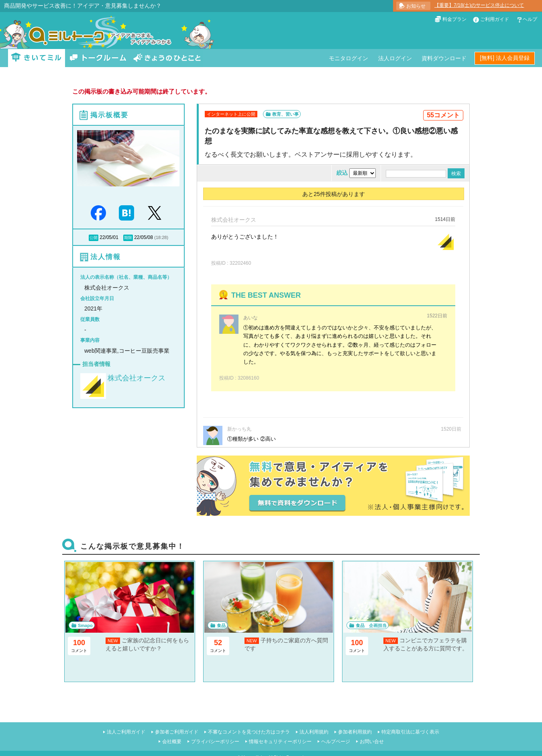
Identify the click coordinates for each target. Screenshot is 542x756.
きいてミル (37, 58)
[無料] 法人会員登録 (505, 58)
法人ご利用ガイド (126, 732)
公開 (94, 238)
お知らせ (416, 6)
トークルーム (98, 58)
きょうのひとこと (167, 58)
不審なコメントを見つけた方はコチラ (249, 732)
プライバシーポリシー (215, 742)
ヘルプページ (336, 742)
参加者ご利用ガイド (177, 732)
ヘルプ (530, 19)
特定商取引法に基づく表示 (410, 732)
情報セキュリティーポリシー (280, 742)
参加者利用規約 (355, 732)
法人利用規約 (314, 732)
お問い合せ (372, 742)
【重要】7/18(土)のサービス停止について (479, 5)
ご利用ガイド (495, 19)
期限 (128, 238)
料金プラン (454, 19)
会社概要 (172, 742)
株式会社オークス (137, 378)
